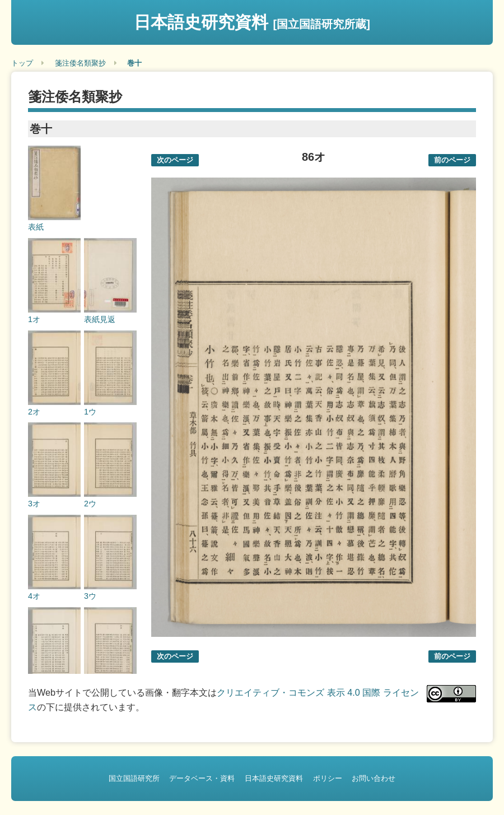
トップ (22, 63)
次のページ (175, 160)
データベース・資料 (202, 778)
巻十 (134, 63)
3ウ (90, 596)
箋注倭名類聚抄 (80, 63)
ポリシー (328, 778)
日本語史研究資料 (252, 22)
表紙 (36, 227)
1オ (34, 319)
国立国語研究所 (134, 778)
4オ (34, 596)
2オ (34, 412)
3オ (34, 504)
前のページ (452, 160)
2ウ (90, 504)
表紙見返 (100, 319)
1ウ (90, 412)
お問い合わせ (374, 778)
